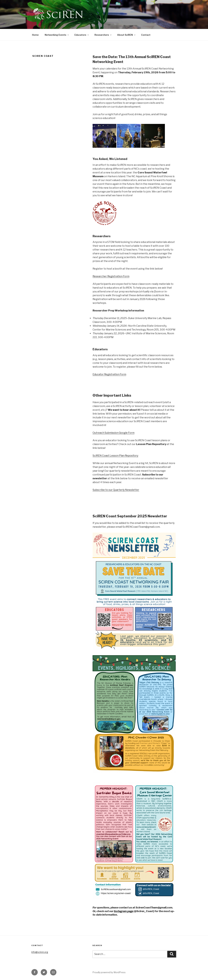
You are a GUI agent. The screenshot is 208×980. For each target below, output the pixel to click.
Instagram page (124, 911)
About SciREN (127, 35)
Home (35, 35)
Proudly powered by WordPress (109, 972)
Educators (82, 35)
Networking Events (57, 35)
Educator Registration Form (109, 374)
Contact (146, 35)
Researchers (103, 35)
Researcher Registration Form (111, 276)
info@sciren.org (40, 952)
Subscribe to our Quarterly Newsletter (116, 490)
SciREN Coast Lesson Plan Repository (115, 456)
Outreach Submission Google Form (114, 433)
